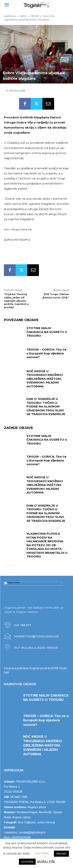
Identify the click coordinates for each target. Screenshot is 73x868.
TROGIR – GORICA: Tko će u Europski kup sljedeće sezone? (46, 353)
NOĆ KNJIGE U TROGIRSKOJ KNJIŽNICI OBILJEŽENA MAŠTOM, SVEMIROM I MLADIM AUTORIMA (45, 379)
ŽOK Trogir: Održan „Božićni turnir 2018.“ (55, 296)
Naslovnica (10, 16)
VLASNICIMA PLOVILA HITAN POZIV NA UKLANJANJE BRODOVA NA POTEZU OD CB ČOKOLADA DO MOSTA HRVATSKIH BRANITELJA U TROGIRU (47, 545)
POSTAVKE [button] (42, 854)
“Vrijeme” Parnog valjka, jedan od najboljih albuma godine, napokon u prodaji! (16, 301)
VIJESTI (23, 16)
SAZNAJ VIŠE (46, 862)
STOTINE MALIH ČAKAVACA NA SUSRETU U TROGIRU (47, 332)
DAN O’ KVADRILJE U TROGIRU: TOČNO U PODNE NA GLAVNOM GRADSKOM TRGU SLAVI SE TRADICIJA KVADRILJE (46, 406)
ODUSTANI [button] (27, 862)
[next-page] (13, 567)
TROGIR (35, 16)
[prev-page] (6, 567)
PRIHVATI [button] (61, 854)
